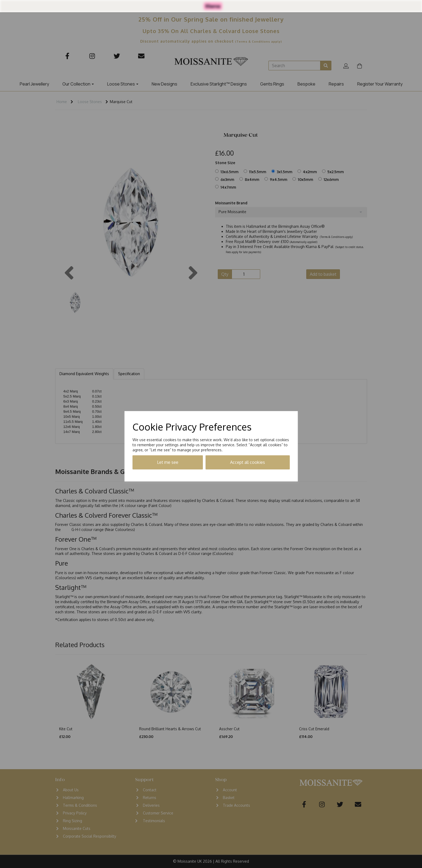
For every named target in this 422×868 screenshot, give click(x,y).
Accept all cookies (248, 462)
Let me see (168, 462)
